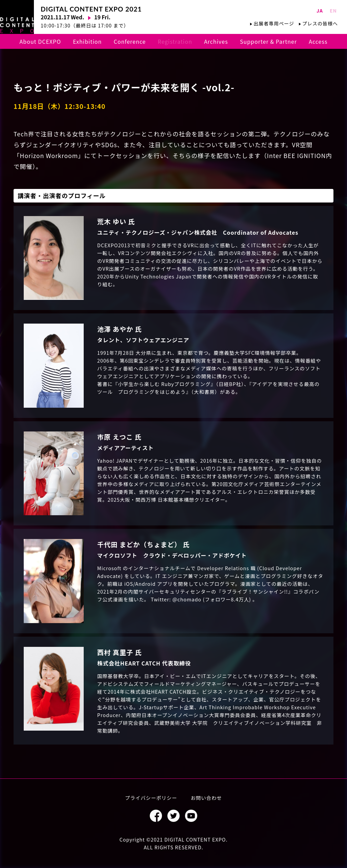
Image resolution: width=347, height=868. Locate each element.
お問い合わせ (206, 798)
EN (333, 11)
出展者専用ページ (274, 23)
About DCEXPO (40, 41)
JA (320, 11)
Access (318, 41)
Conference (130, 41)
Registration (175, 41)
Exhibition (87, 41)
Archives (216, 41)
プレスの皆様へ (320, 23)
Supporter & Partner (268, 41)
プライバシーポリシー (151, 798)
